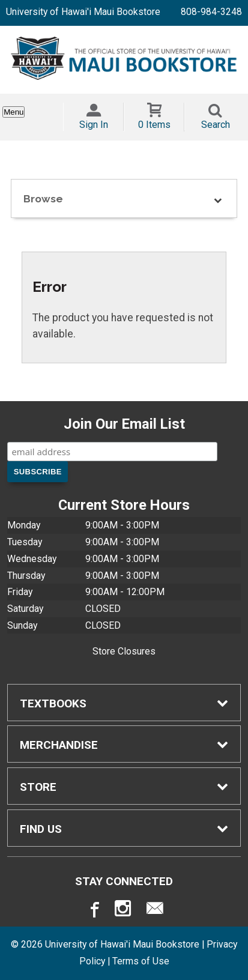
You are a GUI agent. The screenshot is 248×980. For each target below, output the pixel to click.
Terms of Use (141, 961)
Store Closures (124, 651)
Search (216, 125)
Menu (14, 112)
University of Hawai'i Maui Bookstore (83, 12)
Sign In (94, 125)
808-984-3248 (211, 12)
